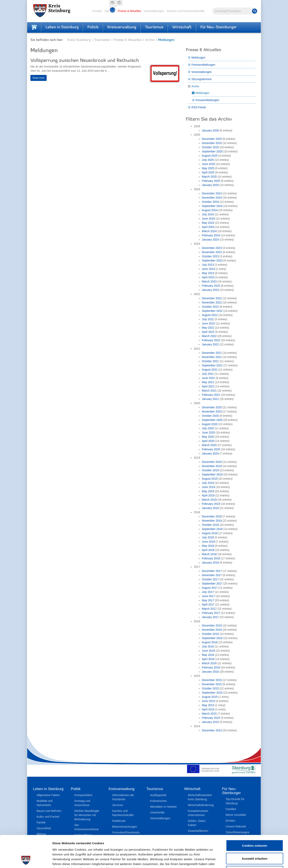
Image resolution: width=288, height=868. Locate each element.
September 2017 (212, 584)
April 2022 (208, 332)
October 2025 (210, 147)
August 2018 (210, 533)
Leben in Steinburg (62, 27)
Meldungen (198, 58)
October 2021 (210, 361)
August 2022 (210, 315)
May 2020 (208, 437)
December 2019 (212, 462)
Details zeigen (213, 860)
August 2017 (210, 588)
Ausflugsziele (158, 795)
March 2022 (209, 336)
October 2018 (210, 525)
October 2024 (210, 202)
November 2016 (212, 630)
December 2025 (212, 139)
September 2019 (212, 474)
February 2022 (211, 340)
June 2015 (208, 701)
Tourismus (154, 27)
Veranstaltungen (154, 11)
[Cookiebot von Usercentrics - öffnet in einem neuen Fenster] (26, 860)
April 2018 (208, 550)
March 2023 (209, 281)
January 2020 (210, 453)
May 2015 (208, 705)
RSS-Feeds (199, 107)
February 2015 (211, 718)
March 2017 (209, 609)
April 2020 (208, 441)
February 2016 (211, 667)
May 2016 (208, 655)
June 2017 (208, 596)
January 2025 (210, 185)
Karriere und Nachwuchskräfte (186, 11)
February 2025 (211, 181)
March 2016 (209, 663)
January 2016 (210, 672)
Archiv (150, 40)
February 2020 (211, 449)
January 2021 (210, 399)
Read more (38, 78)
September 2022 (212, 311)
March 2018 (209, 554)
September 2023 (212, 260)
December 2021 (212, 353)
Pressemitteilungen (203, 65)
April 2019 (208, 495)
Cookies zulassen (255, 816)
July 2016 (208, 646)
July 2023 (208, 265)
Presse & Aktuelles (129, 11)
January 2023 (210, 290)
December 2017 (212, 571)
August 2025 (210, 156)
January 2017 (210, 617)
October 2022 (210, 307)
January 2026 (210, 130)
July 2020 (208, 428)
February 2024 (211, 235)
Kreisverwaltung (122, 27)
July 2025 (208, 160)
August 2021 (210, 370)
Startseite (102, 40)
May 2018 (208, 546)
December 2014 (212, 730)
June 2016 (208, 651)
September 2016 (212, 638)
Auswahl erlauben (255, 829)
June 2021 (208, 378)
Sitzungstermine (201, 79)
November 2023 (212, 252)
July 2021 (208, 374)
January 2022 (210, 344)
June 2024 (208, 219)
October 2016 (210, 634)
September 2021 (212, 365)
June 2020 (208, 433)
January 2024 (210, 240)
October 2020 (210, 416)
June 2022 (208, 323)
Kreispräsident (83, 795)
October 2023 (210, 256)
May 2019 (208, 491)
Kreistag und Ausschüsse (82, 803)
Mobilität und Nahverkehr (44, 803)
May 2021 (208, 382)
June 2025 (208, 164)
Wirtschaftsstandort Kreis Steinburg (200, 797)
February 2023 (211, 286)
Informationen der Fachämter (123, 797)
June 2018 (208, 542)
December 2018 (212, 516)
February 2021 (211, 395)
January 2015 (210, 722)
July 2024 (208, 214)
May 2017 (208, 600)
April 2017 (208, 605)
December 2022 (212, 298)
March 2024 (209, 231)
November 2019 (212, 466)
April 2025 (208, 172)
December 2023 (212, 248)
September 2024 (212, 206)
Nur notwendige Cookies (255, 842)
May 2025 (208, 168)
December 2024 (212, 193)
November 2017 (212, 575)
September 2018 (212, 529)
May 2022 (208, 328)
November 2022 (212, 302)
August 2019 (210, 479)
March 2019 (209, 500)
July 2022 (208, 319)
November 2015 (212, 684)
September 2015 (212, 693)
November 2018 (212, 521)
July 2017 (208, 592)
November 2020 (212, 412)
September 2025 (212, 151)
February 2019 (211, 504)
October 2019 (210, 470)
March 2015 (209, 714)
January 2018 (210, 563)
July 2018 (208, 537)
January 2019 (210, 508)
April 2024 (208, 227)
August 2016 (210, 642)
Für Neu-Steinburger (219, 27)
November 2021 (212, 357)
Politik (93, 27)
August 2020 (210, 424)
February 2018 (211, 558)
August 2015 (210, 697)
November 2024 (212, 198)
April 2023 (208, 277)
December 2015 (212, 680)
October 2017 (210, 579)
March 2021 (209, 391)
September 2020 (212, 420)
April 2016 (208, 659)
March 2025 (209, 177)
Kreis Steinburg (79, 40)
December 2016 (212, 625)
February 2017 (211, 613)
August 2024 (210, 210)
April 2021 (208, 386)
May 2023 (208, 273)
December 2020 (212, 407)
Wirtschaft (182, 27)
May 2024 (208, 223)
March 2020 (209, 445)
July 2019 (208, 483)
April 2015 (208, 709)
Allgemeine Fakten (48, 795)
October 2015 (210, 688)
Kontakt (97, 11)
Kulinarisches (158, 801)
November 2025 (212, 143)
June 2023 (208, 269)
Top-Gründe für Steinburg (235, 801)
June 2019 (208, 487)
